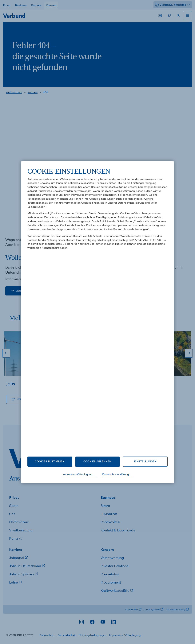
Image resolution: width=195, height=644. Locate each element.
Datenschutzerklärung (115, 475)
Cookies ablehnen (97, 461)
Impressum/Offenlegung (77, 475)
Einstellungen (145, 461)
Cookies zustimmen (50, 461)
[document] (97, 309)
